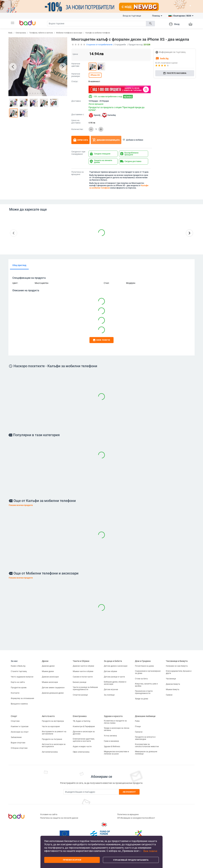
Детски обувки (110, 671)
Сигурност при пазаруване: (78, 153)
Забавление (16, 737)
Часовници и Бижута (177, 661)
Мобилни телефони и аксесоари (69, 33)
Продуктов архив (19, 688)
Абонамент (129, 792)
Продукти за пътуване (52, 739)
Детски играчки (111, 689)
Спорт (14, 716)
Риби (137, 721)
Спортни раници (80, 695)
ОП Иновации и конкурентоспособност (136, 818)
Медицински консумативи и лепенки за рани (116, 753)
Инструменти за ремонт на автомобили (54, 733)
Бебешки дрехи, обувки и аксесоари (115, 683)
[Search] (97, 24)
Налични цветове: (76, 65)
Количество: (77, 129)
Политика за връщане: (77, 173)
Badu (10, 33)
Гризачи (139, 732)
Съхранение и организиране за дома (148, 672)
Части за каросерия (51, 726)
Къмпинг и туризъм (20, 726)
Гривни (169, 695)
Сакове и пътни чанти (83, 677)
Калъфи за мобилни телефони (98, 33)
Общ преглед (19, 265)
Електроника (21, 33)
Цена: (75, 54)
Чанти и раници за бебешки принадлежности (85, 688)
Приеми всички (72, 860)
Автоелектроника (50, 752)
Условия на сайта (49, 814)
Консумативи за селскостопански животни (147, 745)
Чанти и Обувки (81, 661)
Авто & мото (48, 716)
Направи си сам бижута (177, 666)
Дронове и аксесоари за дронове (84, 733)
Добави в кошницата (106, 140)
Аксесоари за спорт (20, 732)
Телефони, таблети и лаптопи (41, 33)
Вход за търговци (132, 16)
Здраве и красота (113, 716)
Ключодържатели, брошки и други (179, 672)
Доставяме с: (78, 115)
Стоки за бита (141, 679)
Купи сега (80, 140)
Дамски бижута (173, 684)
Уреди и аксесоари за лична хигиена (117, 729)
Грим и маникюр (111, 741)
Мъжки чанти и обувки (83, 671)
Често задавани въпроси (22, 677)
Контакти (15, 693)
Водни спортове (18, 743)
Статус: (75, 81)
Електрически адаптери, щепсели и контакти (84, 740)
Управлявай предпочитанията (131, 860)
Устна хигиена (110, 736)
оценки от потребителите (99, 45)
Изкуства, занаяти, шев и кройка (146, 685)
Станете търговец (19, 671)
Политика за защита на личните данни (59, 818)
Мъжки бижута (173, 689)
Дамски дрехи (48, 666)
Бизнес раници (80, 682)
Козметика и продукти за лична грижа (115, 722)
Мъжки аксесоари (50, 682)
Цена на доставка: (76, 122)
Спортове (15, 721)
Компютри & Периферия (84, 726)
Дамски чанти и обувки (83, 666)
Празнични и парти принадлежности (144, 692)
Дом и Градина (143, 661)
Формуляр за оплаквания (22, 698)
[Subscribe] (91, 792)
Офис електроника (81, 752)
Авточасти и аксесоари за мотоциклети (54, 745)
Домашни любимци (145, 716)
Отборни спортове (19, 748)
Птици (138, 726)
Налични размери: (76, 75)
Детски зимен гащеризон (53, 688)
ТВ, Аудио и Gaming (82, 721)
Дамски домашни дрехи (53, 693)
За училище (109, 695)
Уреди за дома (142, 699)
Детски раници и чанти (114, 677)
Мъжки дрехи (48, 671)
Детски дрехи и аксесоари (116, 666)
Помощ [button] (157, 16)
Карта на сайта (18, 682)
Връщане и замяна (19, 704)
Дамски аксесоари (50, 677)
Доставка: (76, 101)
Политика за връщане (128, 814)
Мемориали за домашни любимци (146, 753)
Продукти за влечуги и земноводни (145, 738)
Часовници (171, 679)
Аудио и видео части (82, 746)
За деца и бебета (113, 661)
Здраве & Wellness (112, 746)
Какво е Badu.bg (18, 666)
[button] (13, 23)
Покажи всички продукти (21, 505)
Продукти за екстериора (53, 721)
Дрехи (45, 661)
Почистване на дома (144, 666)
